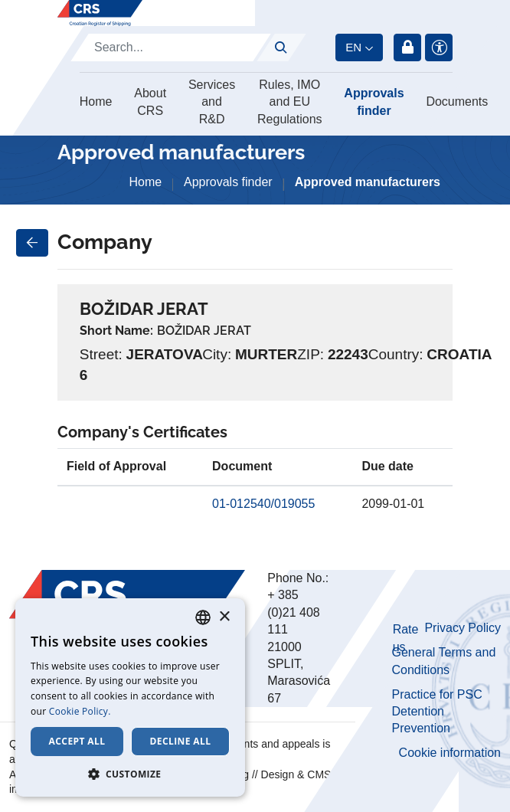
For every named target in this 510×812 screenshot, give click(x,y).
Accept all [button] (77, 741)
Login (407, 47)
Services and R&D (212, 102)
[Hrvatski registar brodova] (100, 13)
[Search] (171, 47)
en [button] (353, 47)
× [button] (224, 617)
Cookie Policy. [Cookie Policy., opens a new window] (80, 711)
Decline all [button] (181, 741)
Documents (457, 101)
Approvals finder (374, 101)
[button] (130, 774)
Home (96, 101)
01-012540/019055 (263, 504)
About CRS (150, 101)
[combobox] (203, 617)
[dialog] (130, 697)
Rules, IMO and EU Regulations (290, 102)
